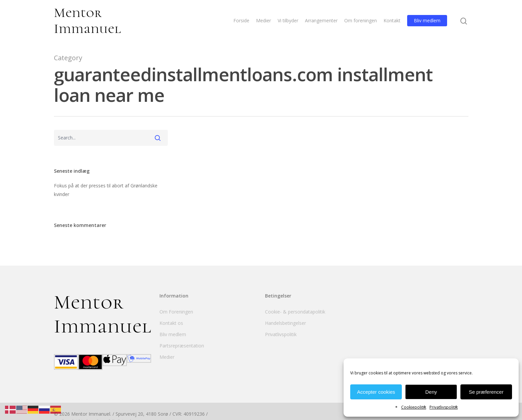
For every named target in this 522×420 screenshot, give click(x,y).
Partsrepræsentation (182, 346)
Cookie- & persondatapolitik (295, 312)
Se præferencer (486, 392)
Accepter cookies (376, 392)
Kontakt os (171, 323)
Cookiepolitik (414, 407)
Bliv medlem (427, 21)
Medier (263, 21)
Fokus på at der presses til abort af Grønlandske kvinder (106, 190)
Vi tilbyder (288, 21)
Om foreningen (361, 21)
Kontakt (392, 21)
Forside (241, 21)
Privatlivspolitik (444, 407)
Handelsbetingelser (285, 323)
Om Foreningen (176, 312)
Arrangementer (321, 21)
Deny (431, 392)
